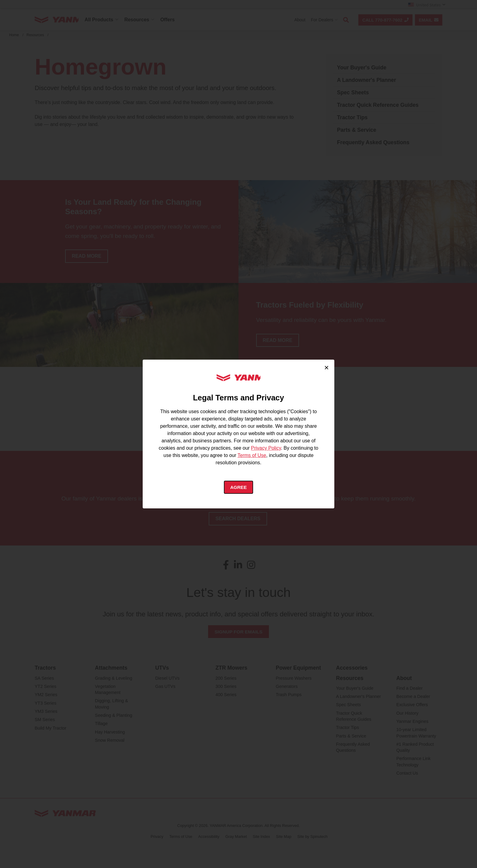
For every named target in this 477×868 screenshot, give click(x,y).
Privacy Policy (266, 448)
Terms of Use (252, 455)
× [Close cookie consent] (327, 367)
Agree (239, 488)
